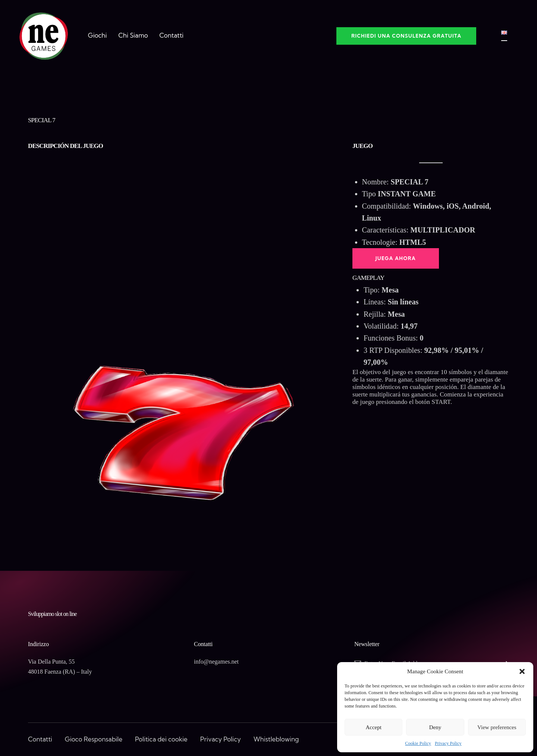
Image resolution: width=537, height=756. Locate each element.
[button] (522, 671)
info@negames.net (216, 662)
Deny (435, 727)
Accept (373, 727)
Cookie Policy (418, 743)
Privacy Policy (448, 743)
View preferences (497, 727)
